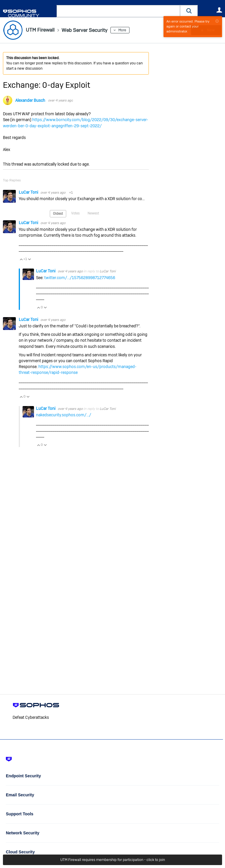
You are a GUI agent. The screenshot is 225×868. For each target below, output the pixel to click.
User (219, 10)
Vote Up (21, 259)
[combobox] (118, 11)
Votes (75, 213)
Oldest (58, 214)
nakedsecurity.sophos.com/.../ (64, 415)
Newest (93, 213)
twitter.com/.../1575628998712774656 (80, 278)
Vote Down (29, 259)
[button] (189, 11)
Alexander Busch (30, 100)
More (124, 30)
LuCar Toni (29, 192)
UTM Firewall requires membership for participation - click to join (113, 860)
